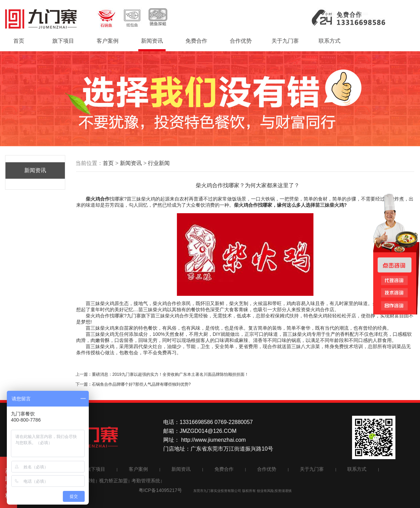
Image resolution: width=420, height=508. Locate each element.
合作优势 (241, 41)
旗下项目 (63, 41)
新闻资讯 (152, 41)
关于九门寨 (285, 41)
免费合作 (196, 41)
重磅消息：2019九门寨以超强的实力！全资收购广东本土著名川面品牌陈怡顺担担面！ (170, 374)
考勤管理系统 (146, 481)
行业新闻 (159, 163)
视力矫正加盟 (113, 481)
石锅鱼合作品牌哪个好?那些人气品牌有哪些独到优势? (141, 384)
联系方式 (330, 41)
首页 (19, 41)
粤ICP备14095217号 (160, 490)
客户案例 (108, 41)
